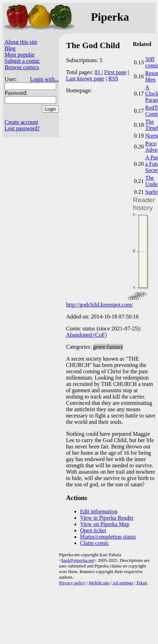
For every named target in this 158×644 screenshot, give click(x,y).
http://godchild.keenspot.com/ (100, 305)
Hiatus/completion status (108, 537)
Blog (10, 48)
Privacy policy (72, 583)
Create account (21, 122)
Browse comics (22, 67)
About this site (21, 42)
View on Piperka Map (105, 524)
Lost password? (22, 128)
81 (98, 72)
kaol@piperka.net (78, 560)
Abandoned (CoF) (86, 335)
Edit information (99, 511)
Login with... (44, 79)
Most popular (20, 55)
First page (116, 72)
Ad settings (123, 583)
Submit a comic (22, 61)
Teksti (142, 583)
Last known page (85, 78)
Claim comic (94, 543)
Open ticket (93, 530)
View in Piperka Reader (107, 518)
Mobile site (99, 583)
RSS (113, 78)
